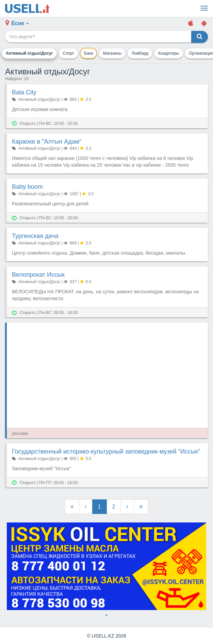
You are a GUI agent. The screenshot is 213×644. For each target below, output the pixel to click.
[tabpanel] (106, 566)
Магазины (112, 53)
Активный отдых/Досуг (29, 53)
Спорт (68, 53)
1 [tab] (106, 615)
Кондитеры (169, 53)
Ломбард (140, 53)
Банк (88, 53)
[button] (17, 24)
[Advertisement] (107, 375)
